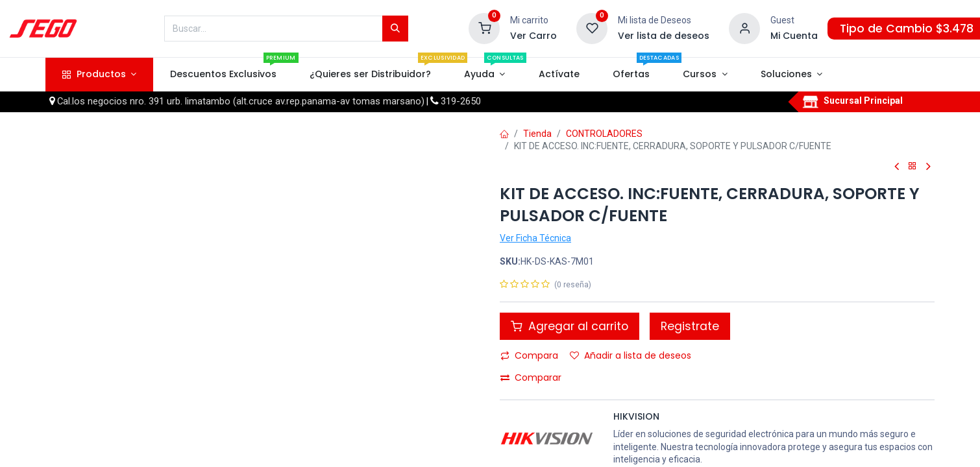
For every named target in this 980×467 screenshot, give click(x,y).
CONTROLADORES (604, 134)
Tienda (537, 134)
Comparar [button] (531, 377)
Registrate (690, 326)
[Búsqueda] (395, 29)
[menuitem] (223, 75)
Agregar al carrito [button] (570, 326)
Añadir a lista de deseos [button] (631, 355)
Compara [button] (529, 355)
